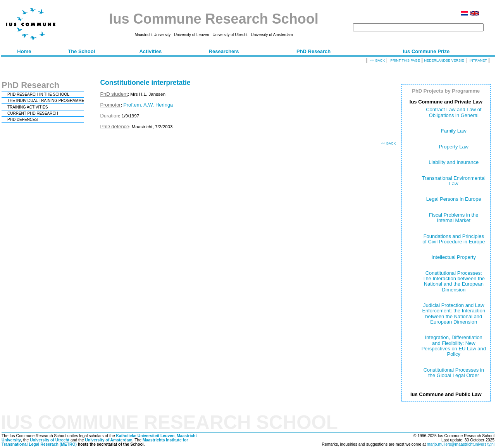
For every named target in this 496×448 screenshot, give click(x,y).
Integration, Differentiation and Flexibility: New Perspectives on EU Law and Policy (454, 346)
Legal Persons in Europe (454, 199)
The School (81, 51)
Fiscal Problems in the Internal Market (454, 218)
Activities (150, 51)
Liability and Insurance (454, 162)
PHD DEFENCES (22, 120)
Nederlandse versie (444, 60)
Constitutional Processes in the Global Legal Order (454, 373)
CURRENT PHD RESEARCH (33, 113)
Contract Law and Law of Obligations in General (454, 112)
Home (24, 51)
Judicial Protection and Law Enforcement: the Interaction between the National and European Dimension (454, 314)
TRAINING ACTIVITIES (28, 107)
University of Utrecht (50, 440)
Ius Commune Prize (426, 51)
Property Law (454, 147)
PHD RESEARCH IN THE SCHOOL (38, 94)
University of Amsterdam (108, 440)
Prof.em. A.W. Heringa (148, 105)
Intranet (478, 60)
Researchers (224, 51)
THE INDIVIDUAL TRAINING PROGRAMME (46, 101)
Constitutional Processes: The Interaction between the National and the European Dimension (454, 281)
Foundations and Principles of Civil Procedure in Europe (454, 239)
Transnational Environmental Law (454, 181)
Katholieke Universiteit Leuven (145, 436)
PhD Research (313, 51)
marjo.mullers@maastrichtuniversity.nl (461, 444)
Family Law (454, 131)
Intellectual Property (454, 257)
